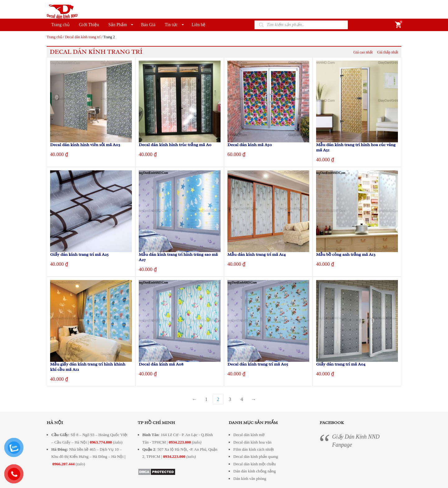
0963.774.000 (101, 442)
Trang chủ (61, 25)
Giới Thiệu (89, 25)
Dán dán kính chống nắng (254, 471)
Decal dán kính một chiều (254, 464)
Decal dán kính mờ (249, 435)
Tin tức (171, 25)
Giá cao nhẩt (363, 52)
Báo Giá (148, 25)
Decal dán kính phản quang (256, 456)
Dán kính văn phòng (250, 479)
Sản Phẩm (118, 25)
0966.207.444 (63, 464)
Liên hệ (198, 25)
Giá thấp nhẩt (388, 52)
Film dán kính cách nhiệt (254, 449)
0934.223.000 (180, 442)
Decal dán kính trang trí (83, 37)
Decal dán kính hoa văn (252, 442)
